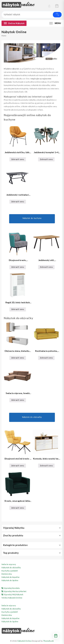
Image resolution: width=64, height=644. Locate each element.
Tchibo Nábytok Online (12, 598)
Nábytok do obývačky (11, 568)
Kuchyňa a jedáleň (10, 571)
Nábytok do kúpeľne (11, 577)
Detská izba (7, 574)
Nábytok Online (24, 641)
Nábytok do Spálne (10, 580)
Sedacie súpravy (9, 564)
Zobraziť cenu (18, 159)
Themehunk (49, 641)
